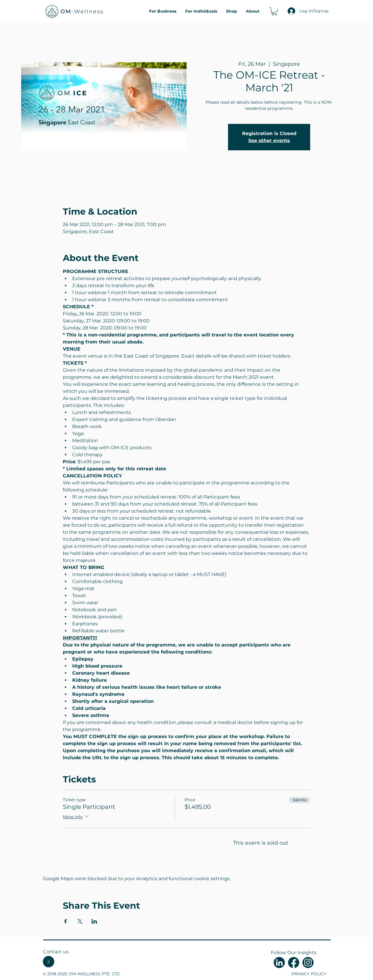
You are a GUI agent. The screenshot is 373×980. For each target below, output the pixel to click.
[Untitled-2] (294, 963)
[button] (274, 11)
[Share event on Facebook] (66, 921)
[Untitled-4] (279, 963)
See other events (269, 140)
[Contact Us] (49, 962)
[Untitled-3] (308, 963)
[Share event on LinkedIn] (94, 921)
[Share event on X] (80, 921)
